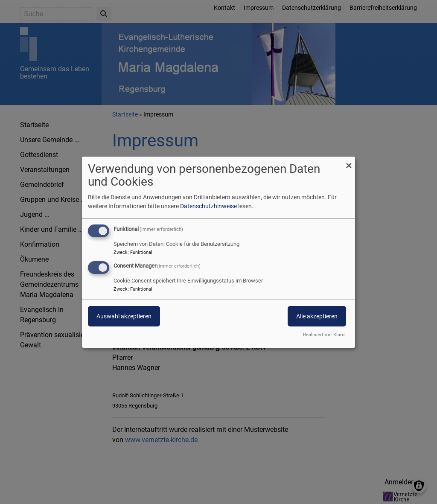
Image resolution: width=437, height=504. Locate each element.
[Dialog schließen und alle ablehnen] (349, 162)
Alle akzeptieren (317, 316)
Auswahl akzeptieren (124, 316)
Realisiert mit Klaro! (324, 335)
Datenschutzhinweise (208, 206)
